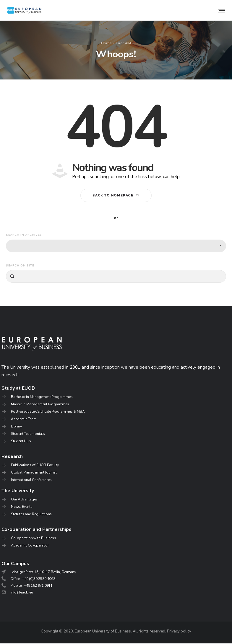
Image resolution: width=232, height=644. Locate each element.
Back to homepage (116, 196)
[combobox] (116, 246)
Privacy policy (179, 632)
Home (106, 43)
